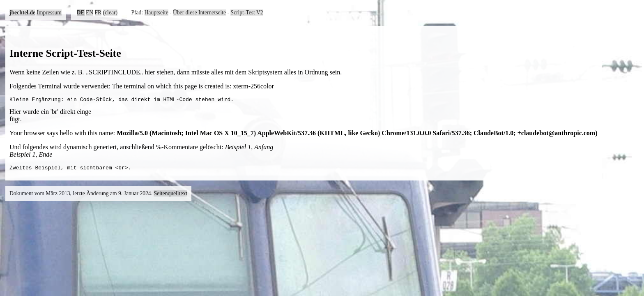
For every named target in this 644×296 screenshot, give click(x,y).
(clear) (110, 13)
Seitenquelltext (170, 196)
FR (98, 13)
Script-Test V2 (247, 13)
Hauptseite (156, 13)
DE (81, 13)
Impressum (49, 13)
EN (90, 13)
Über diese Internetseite (199, 13)
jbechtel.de (22, 13)
